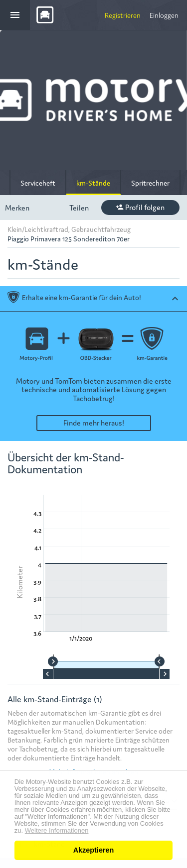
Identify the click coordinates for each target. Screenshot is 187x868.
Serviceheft (38, 183)
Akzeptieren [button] (94, 850)
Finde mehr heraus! (94, 422)
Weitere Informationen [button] (57, 831)
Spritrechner (150, 183)
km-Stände (93, 183)
